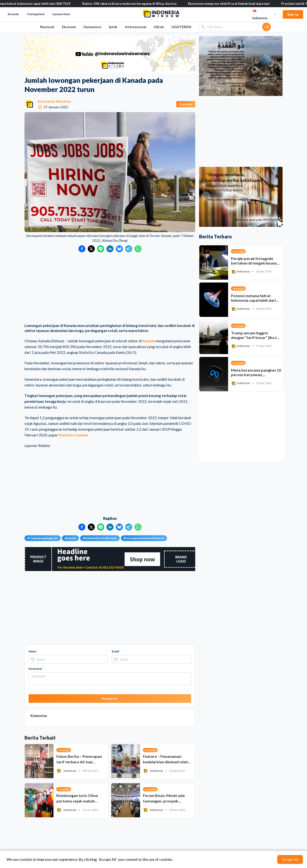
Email (116, 651)
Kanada (149, 341)
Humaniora (92, 27)
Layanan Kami (61, 14)
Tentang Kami (35, 14)
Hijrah (159, 27)
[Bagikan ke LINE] (101, 249)
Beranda (13, 14)
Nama (33, 651)
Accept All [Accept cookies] (290, 859)
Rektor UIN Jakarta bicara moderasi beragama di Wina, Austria (133, 4)
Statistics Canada (73, 435)
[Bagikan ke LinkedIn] (110, 249)
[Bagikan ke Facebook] (82, 249)
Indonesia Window (54, 101)
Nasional (47, 27)
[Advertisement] (110, 288)
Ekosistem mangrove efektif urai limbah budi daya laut (233, 4)
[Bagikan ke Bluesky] (119, 249)
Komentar (36, 669)
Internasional (136, 27)
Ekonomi (69, 27)
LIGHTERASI (181, 27)
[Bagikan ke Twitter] (91, 249)
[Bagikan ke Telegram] (129, 249)
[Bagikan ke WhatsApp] (138, 249)
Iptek (113, 27)
